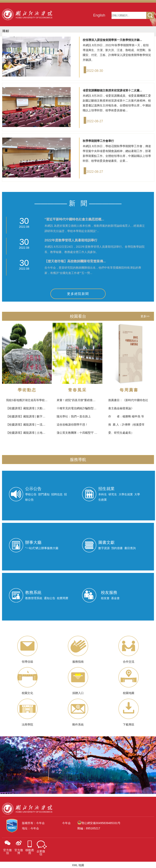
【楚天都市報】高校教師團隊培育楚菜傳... (75, 261)
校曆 (60, 598)
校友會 (105, 598)
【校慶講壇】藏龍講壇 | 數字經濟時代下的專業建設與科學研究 (46, 416)
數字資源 (104, 548)
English (99, 15)
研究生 (113, 494)
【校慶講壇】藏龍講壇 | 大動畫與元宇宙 (31, 408)
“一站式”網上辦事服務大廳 (42, 548)
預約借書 (117, 548)
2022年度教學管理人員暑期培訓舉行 (71, 240)
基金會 (115, 598)
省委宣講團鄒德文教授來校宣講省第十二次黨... (112, 90)
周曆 (65, 598)
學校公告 (31, 494)
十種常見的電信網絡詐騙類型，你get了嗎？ (84, 408)
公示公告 (33, 489)
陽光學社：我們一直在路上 (74, 416)
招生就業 (106, 489)
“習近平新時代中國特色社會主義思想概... (74, 219)
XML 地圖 (78, 865)
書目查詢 (130, 548)
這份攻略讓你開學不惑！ (72, 425)
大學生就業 (126, 494)
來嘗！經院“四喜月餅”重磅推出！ (77, 400)
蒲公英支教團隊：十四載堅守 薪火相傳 (81, 433)
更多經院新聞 (78, 294)
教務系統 (33, 592)
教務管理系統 (34, 598)
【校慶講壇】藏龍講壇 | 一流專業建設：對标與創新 (38, 425)
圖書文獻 (106, 542)
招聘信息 (57, 494)
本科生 (103, 494)
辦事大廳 (33, 542)
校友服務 (109, 592)
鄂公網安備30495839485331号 (101, 823)
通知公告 (50, 598)
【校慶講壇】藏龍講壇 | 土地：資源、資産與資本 (37, 433)
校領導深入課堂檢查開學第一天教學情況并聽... (112, 40)
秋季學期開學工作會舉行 (98, 141)
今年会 (66, 823)
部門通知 (44, 494)
